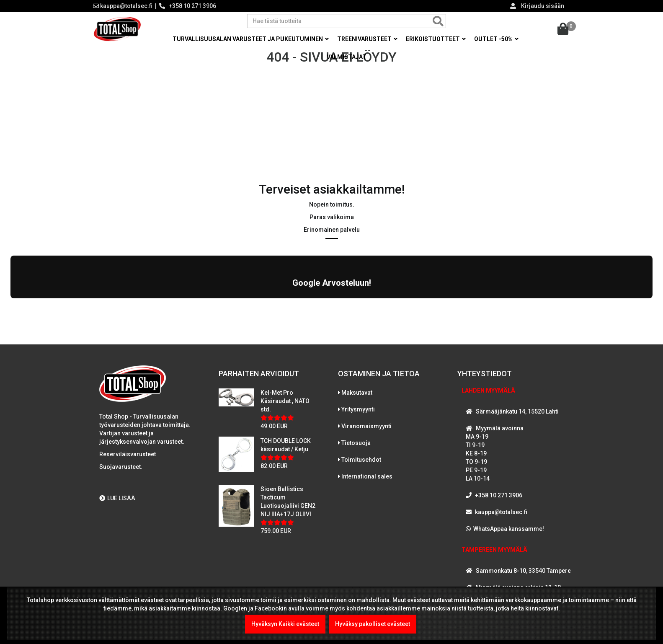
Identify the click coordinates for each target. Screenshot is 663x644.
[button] (10, 302)
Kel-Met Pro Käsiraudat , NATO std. (285, 396)
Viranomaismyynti (366, 421)
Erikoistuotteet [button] (436, 39)
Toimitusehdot (361, 455)
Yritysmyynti (358, 404)
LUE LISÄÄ (117, 494)
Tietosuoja (356, 438)
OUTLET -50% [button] (496, 39)
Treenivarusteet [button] (367, 39)
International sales (367, 471)
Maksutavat (357, 388)
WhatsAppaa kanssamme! (509, 524)
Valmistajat (347, 57)
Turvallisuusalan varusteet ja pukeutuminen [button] (251, 39)
